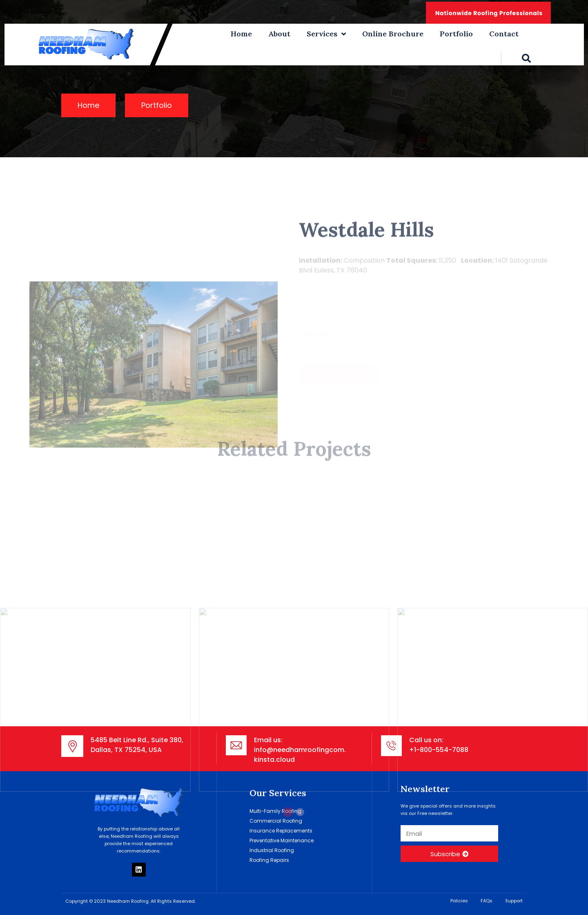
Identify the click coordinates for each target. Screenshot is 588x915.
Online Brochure (393, 34)
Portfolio (456, 34)
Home (241, 34)
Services (326, 34)
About (279, 34)
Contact (504, 34)
